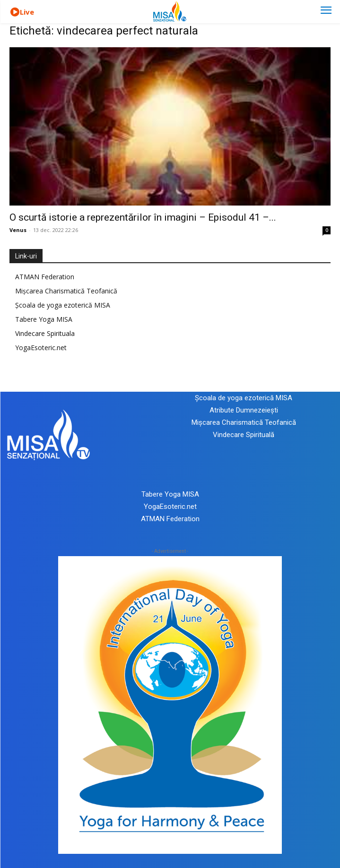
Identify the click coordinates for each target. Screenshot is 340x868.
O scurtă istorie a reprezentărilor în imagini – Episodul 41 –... (143, 217)
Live (27, 12)
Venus (18, 230)
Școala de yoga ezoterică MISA (63, 305)
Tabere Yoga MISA (44, 319)
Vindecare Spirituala (45, 333)
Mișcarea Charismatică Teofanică (66, 291)
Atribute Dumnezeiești (244, 410)
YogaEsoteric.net (41, 348)
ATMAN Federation (45, 277)
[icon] (15, 12)
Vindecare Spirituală (244, 435)
